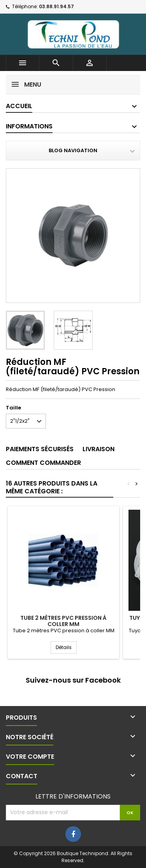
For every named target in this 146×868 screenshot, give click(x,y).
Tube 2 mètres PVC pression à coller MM (63, 621)
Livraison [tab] (99, 449)
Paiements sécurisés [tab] (40, 449)
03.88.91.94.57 (56, 6)
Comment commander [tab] (43, 463)
